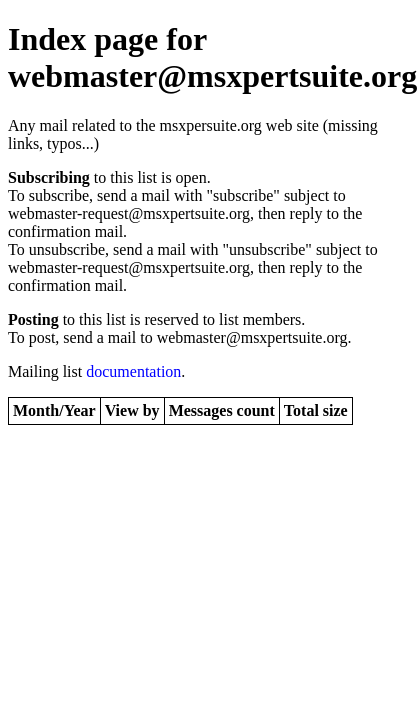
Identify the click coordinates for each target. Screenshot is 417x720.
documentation (133, 371)
